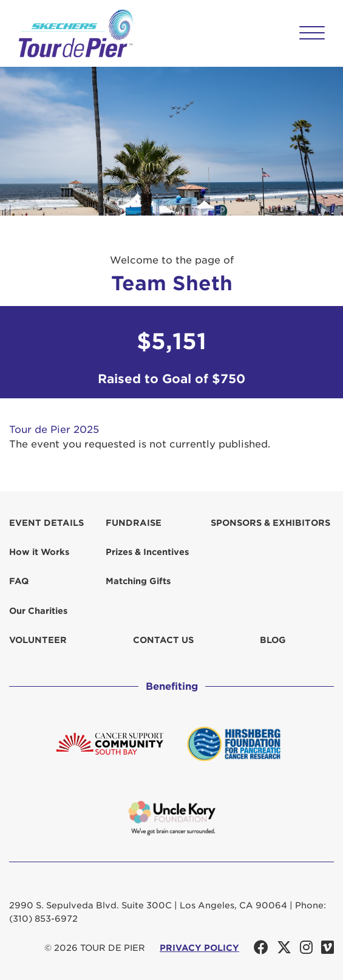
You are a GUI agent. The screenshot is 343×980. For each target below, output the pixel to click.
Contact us (163, 640)
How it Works (39, 552)
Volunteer (38, 640)
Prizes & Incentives (147, 552)
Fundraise (134, 523)
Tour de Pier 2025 (54, 430)
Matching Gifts (138, 581)
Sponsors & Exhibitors (270, 523)
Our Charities (38, 611)
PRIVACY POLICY (199, 948)
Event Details (46, 523)
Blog (273, 640)
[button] (312, 33)
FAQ (19, 581)
